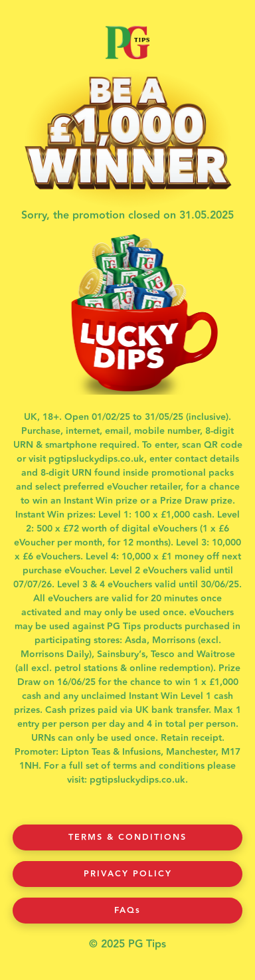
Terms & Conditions (127, 837)
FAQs (127, 910)
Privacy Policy (128, 874)
